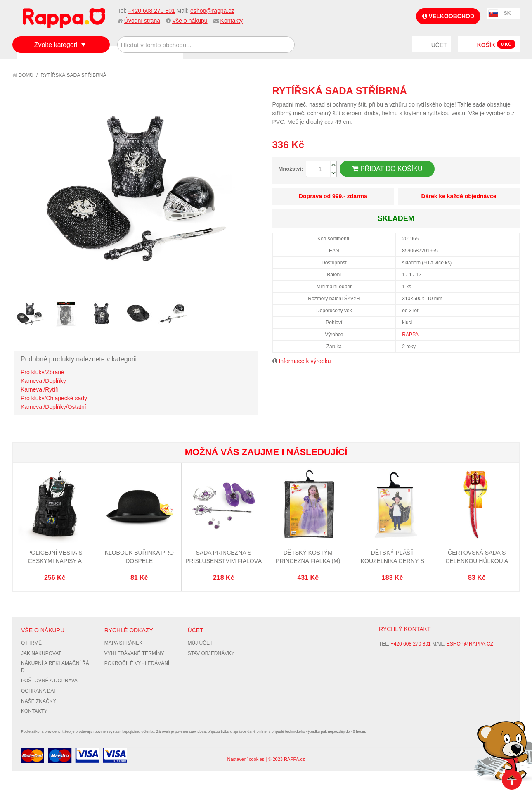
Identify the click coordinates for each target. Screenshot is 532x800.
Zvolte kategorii (57, 45)
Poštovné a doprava (49, 681)
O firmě (31, 643)
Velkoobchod (448, 16)
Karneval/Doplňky (43, 381)
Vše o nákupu (190, 21)
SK (507, 13)
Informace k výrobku (305, 361)
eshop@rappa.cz (212, 11)
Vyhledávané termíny (134, 653)
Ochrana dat (39, 691)
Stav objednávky (211, 653)
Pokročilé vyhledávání (137, 663)
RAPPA (410, 335)
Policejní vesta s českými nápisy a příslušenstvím (55, 561)
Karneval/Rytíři (40, 389)
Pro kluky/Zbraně (43, 372)
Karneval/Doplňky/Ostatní (53, 407)
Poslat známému (478, 90)
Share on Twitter (511, 90)
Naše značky (39, 701)
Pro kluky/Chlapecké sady (54, 398)
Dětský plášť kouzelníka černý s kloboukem (392, 561)
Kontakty (232, 21)
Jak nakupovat (41, 653)
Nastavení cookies (246, 759)
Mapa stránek (123, 643)
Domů (23, 75)
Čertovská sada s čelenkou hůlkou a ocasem (477, 561)
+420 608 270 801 (151, 11)
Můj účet (200, 643)
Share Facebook (495, 90)
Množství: (291, 169)
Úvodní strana (142, 21)
